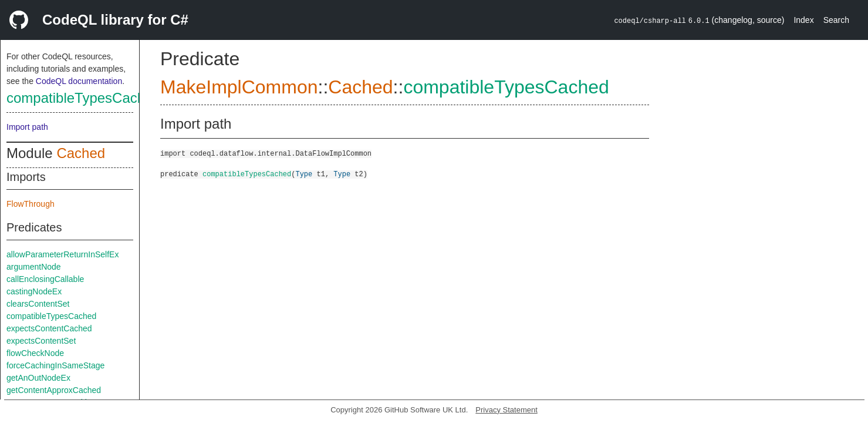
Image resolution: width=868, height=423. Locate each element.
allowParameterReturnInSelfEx (63, 254)
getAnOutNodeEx (38, 378)
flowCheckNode (35, 353)
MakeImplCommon (239, 87)
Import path (27, 127)
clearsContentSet (38, 304)
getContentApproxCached (54, 390)
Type (304, 174)
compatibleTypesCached (84, 98)
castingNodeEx (34, 291)
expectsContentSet (41, 341)
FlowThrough (31, 204)
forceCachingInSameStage (55, 365)
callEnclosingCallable (45, 279)
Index (803, 20)
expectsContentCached (49, 328)
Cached (81, 153)
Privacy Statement (506, 410)
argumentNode (34, 267)
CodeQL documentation (79, 81)
